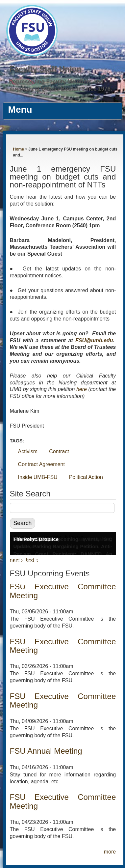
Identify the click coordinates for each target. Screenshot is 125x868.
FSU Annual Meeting (46, 751)
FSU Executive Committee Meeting (63, 646)
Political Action (86, 477)
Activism (28, 451)
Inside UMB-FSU (38, 477)
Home (19, 149)
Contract (59, 451)
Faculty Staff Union (46, 69)
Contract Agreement (41, 464)
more (110, 852)
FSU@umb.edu (94, 340)
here (82, 389)
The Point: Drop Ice (36, 539)
